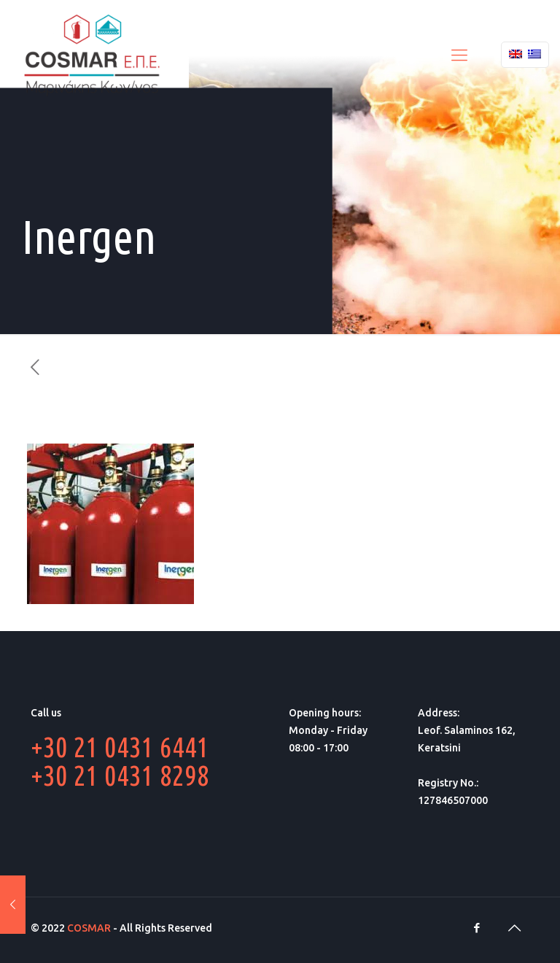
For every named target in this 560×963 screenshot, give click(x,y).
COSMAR (89, 928)
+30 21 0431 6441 (120, 747)
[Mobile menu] (459, 55)
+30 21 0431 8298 (120, 775)
